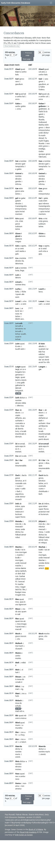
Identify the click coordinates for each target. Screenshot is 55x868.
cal (40, 72)
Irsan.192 (8, 700)
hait (17, 672)
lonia (17, 270)
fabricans (42, 157)
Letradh (19, 323)
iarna (17, 571)
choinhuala (43, 491)
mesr (46, 558)
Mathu (41, 117)
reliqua (44, 543)
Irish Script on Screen (24, 835)
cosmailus (19, 423)
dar (40, 360)
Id (16, 444)
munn (18, 725)
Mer (17, 732)
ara (24, 418)
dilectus (20, 406)
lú (16, 346)
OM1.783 (32, 301)
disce (48, 127)
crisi (46, 218)
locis (17, 431)
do (16, 611)
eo (16, 449)
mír (25, 715)
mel (48, 512)
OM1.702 (32, 443)
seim (22, 349)
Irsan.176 (8, 460)
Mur (17, 739)
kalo (17, 74)
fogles (46, 141)
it (19, 449)
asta (22, 191)
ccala (41, 201)
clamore (19, 239)
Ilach (17, 475)
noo (48, 143)
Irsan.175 (8, 456)
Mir (17, 715)
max (23, 626)
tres (17, 552)
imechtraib (20, 434)
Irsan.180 (8, 547)
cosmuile (42, 486)
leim (47, 357)
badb (41, 550)
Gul (17, 94)
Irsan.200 (8, 783)
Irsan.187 (8, 662)
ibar (23, 426)
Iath (17, 398)
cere (17, 81)
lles (24, 589)
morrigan (23, 552)
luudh (18, 349)
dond (47, 360)
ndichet (42, 354)
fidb (42, 537)
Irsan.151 (8, 69)
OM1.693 (32, 94)
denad (41, 138)
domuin (18, 437)
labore (18, 277)
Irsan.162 (8, 258)
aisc (20, 611)
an (49, 550)
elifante (19, 418)
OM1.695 (32, 173)
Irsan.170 (8, 343)
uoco (17, 99)
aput (41, 203)
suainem (42, 349)
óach (21, 646)
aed (43, 72)
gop (40, 254)
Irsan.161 (8, 246)
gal (17, 198)
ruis (17, 576)
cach (17, 251)
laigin (17, 377)
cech (40, 251)
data (17, 426)
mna (24, 592)
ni (22, 670)
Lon (17, 268)
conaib (18, 682)
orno (19, 109)
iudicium (19, 226)
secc (22, 319)
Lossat (41, 301)
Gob (17, 246)
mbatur (42, 527)
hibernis (44, 426)
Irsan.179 (8, 521)
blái (40, 352)
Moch (18, 634)
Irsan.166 (8, 289)
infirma (18, 184)
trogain (18, 595)
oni (20, 456)
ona (19, 383)
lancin (18, 380)
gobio (23, 106)
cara (46, 79)
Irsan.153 (8, 94)
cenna (18, 568)
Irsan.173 (8, 410)
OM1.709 (32, 460)
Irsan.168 (8, 308)
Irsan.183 (8, 618)
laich (17, 589)
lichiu (17, 292)
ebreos (46, 203)
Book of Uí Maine (36, 829)
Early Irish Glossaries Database (16, 3)
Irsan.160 (8, 233)
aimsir (24, 535)
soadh (23, 334)
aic (25, 621)
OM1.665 (32, 103)
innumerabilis (44, 468)
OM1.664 (32, 218)
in (21, 337)
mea (19, 624)
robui (17, 537)
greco (22, 79)
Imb (17, 504)
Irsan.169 (8, 323)
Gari (17, 79)
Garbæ (22, 576)
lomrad (22, 581)
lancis (24, 380)
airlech (41, 568)
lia (23, 261)
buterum (45, 514)
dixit (20, 573)
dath (41, 421)
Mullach (19, 643)
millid (23, 663)
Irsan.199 (8, 773)
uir (16, 742)
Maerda (42, 746)
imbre (18, 506)
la (47, 111)
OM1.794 (32, 366)
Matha (41, 125)
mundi (41, 437)
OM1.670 (32, 233)
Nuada (41, 119)
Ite (17, 456)
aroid (41, 362)
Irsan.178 (8, 503)
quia (17, 211)
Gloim (41, 233)
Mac (17, 619)
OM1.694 (32, 161)
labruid (18, 388)
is (39, 87)
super (18, 517)
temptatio (20, 166)
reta (44, 251)
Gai (17, 161)
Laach (41, 289)
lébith (18, 319)
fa (40, 135)
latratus (19, 481)
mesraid (19, 527)
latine (18, 194)
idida (24, 403)
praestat (19, 509)
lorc (24, 372)
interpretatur (44, 130)
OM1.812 (32, 633)
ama (17, 786)
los (25, 301)
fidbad (18, 535)
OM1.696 (32, 69)
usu (17, 604)
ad (40, 426)
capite (23, 246)
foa (43, 352)
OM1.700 (32, 410)
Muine (18, 653)
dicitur (46, 133)
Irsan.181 (8, 599)
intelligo (42, 149)
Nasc (17, 774)
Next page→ (27, 59)
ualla (23, 489)
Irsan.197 (8, 746)
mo (24, 609)
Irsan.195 (8, 732)
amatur (18, 789)
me (22, 621)
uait (17, 304)
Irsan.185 (8, 643)
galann (18, 201)
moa (17, 703)
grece (41, 81)
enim (47, 125)
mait (17, 711)
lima (24, 285)
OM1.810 (32, 521)
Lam (17, 275)
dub (23, 573)
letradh (18, 331)
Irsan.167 (8, 301)
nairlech (23, 571)
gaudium (42, 84)
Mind (17, 723)
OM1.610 (32, 188)
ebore (18, 413)
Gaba (18, 103)
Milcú (18, 686)
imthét (41, 452)
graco (18, 636)
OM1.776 (32, 289)
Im (40, 504)
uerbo (24, 72)
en (24, 677)
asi (46, 550)
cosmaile (19, 483)
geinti (41, 114)
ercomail (21, 444)
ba (22, 532)
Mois (17, 761)
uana (17, 489)
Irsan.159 (8, 218)
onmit (18, 757)
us (18, 248)
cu (23, 686)
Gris (40, 218)
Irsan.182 (8, 609)
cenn (22, 248)
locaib (24, 431)
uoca (41, 99)
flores (46, 509)
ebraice (18, 203)
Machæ (42, 547)
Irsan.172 (8, 397)
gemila (18, 181)
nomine (23, 161)
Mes (17, 599)
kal (25, 94)
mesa (17, 529)
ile (48, 460)
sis (21, 311)
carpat (41, 357)
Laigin (18, 367)
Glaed (41, 69)
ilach (19, 491)
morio (18, 754)
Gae (40, 161)
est (40, 471)
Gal (40, 198)
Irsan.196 (8, 739)
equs (21, 446)
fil (16, 581)
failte (43, 87)
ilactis (24, 475)
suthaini (42, 423)
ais (43, 360)
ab (21, 410)
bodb (17, 550)
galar (23, 198)
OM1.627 (32, 79)
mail (17, 689)
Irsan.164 (8, 275)
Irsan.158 (8, 198)
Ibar (17, 410)
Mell (17, 663)
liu (20, 589)
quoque (42, 154)
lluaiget (18, 592)
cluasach (19, 649)
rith (48, 362)
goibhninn (43, 109)
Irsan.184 (8, 633)
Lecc (17, 308)
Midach (19, 700)
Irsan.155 (8, 161)
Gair (40, 79)
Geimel (18, 173)
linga (22, 270)
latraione (19, 329)
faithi (41, 111)
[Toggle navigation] (51, 3)
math (43, 135)
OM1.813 (32, 547)
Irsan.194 (8, 722)
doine (47, 563)
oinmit (43, 754)
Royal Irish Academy (28, 832)
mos (17, 602)
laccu (41, 292)
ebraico (18, 164)
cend (44, 248)
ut (46, 437)
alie (23, 294)
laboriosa (19, 263)
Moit (17, 670)
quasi (23, 69)
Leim (17, 344)
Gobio (41, 151)
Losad (18, 301)
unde (41, 133)
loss (48, 301)
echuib (18, 706)
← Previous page (27, 54)
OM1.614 (32, 198)
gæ (40, 369)
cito (46, 636)
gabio (41, 169)
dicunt (46, 439)
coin (25, 483)
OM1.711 (32, 475)
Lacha (18, 289)
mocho (47, 634)
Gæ (17, 188)
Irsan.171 (8, 366)
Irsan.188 (8, 669)
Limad (18, 282)
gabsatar (19, 385)
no (20, 198)
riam (46, 540)
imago (24, 624)
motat (22, 211)
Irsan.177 (8, 475)
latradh (18, 326)
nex (17, 776)
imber (45, 506)
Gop (40, 246)
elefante (42, 418)
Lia (17, 258)
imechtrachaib (44, 434)
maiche (20, 555)
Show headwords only (12, 46)
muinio (18, 658)
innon (23, 579)
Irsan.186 (8, 653)
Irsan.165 (8, 282)
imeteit (18, 452)
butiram (19, 514)
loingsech (19, 391)
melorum (19, 512)
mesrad (42, 529)
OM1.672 (32, 246)
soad (17, 337)
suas (17, 314)
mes (17, 524)
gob (17, 254)
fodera (41, 89)
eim (19, 346)
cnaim (18, 415)
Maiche (19, 547)
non (24, 783)
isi (22, 550)
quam (19, 294)
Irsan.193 (8, 715)
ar (48, 84)
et (40, 514)
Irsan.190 (8, 686)
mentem (42, 214)
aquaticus (19, 494)
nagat (23, 587)
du (20, 524)
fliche (24, 292)
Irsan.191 (8, 693)
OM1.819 (32, 746)
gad (24, 164)
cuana (19, 486)
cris (17, 221)
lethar (18, 334)
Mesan (18, 677)
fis (44, 111)
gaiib (23, 383)
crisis (21, 221)
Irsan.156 (8, 173)
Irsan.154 (8, 103)
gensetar (19, 375)
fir (16, 584)
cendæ (41, 563)
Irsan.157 (8, 188)
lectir (17, 311)
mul (17, 646)
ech (21, 711)
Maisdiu (19, 521)
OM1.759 (32, 343)
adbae (18, 579)
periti (41, 439)
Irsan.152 (8, 79)
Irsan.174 (8, 443)
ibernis (21, 429)
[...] (47, 568)
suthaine (19, 421)
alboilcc (42, 346)
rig (22, 689)
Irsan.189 (8, 677)
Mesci (18, 609)
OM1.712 (32, 503)
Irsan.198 (8, 761)
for (45, 362)
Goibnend (43, 122)
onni (17, 718)
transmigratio (21, 206)
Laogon (42, 367)
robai (47, 537)
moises (18, 769)
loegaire (19, 372)
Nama (18, 783)
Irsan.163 (8, 268)
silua (47, 463)
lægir (17, 369)
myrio (48, 752)
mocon (23, 636)
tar (47, 349)
